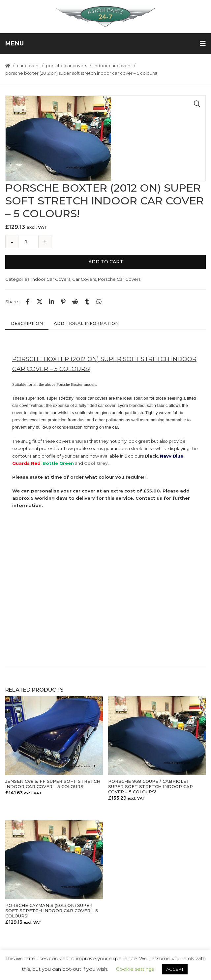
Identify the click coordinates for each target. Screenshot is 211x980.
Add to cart (106, 262)
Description (27, 323)
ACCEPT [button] (175, 969)
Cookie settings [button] (135, 969)
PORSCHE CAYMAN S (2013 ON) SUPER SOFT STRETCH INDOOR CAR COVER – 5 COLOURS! (52, 911)
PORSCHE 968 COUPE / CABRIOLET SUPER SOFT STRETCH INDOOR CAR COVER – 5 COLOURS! (151, 786)
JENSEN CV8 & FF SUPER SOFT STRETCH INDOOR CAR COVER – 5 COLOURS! (53, 784)
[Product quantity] (28, 242)
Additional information (86, 323)
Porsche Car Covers (66, 66)
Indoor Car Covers (112, 66)
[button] (197, 104)
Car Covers (28, 66)
